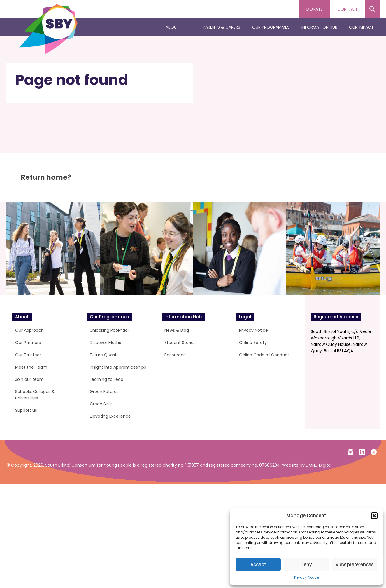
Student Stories (180, 343)
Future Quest (103, 355)
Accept (258, 565)
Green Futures (104, 392)
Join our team (29, 379)
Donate (315, 9)
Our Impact (361, 27)
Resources (175, 355)
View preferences (355, 565)
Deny (306, 565)
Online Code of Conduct (264, 355)
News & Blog (177, 330)
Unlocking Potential (109, 330)
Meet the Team (31, 367)
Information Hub (319, 27)
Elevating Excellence (110, 416)
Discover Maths (105, 343)
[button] (374, 516)
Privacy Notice (307, 577)
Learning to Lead (107, 379)
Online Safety (253, 343)
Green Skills (101, 404)
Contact (348, 9)
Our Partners (28, 343)
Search (372, 9)
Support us (26, 410)
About (172, 27)
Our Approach (29, 330)
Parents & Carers (222, 27)
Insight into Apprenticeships (118, 367)
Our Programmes (271, 27)
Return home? (46, 177)
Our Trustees (28, 355)
